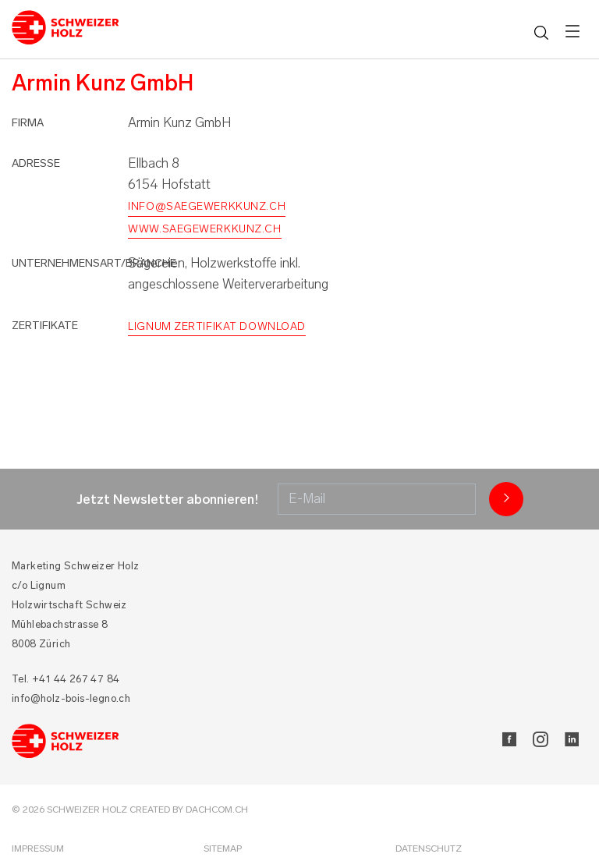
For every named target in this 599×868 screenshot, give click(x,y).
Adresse (36, 163)
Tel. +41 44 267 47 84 (66, 679)
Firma (28, 123)
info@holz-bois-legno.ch (71, 698)
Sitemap (223, 849)
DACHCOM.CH (217, 810)
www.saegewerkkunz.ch (204, 229)
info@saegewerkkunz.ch (207, 206)
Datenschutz (429, 849)
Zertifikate (45, 326)
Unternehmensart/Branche (94, 263)
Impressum (38, 849)
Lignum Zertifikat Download (217, 326)
